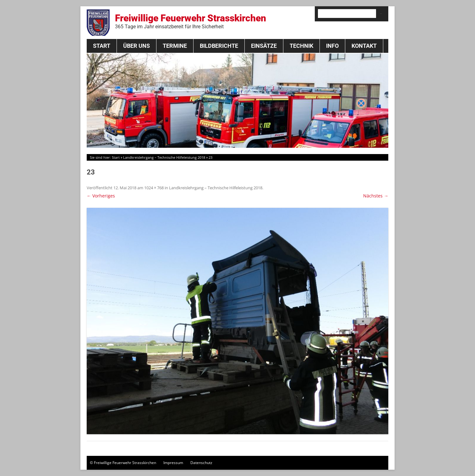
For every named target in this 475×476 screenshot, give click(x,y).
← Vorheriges (101, 196)
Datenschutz (201, 463)
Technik (301, 46)
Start (102, 46)
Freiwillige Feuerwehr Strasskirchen (191, 21)
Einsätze (264, 46)
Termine (175, 46)
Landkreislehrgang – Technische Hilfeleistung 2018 (164, 157)
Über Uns (136, 46)
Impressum (173, 463)
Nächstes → (376, 196)
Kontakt (364, 46)
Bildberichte (219, 46)
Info (332, 46)
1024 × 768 (154, 188)
